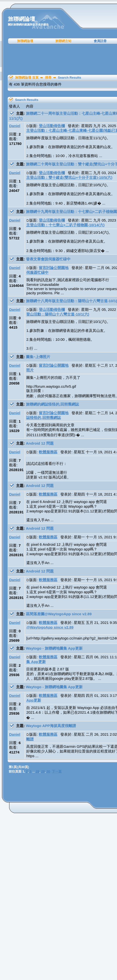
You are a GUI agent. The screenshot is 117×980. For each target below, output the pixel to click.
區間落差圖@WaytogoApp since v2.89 (59, 614)
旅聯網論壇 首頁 (27, 78)
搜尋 (48, 78)
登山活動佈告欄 (52, 126)
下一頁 (57, 771)
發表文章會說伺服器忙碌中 (48, 259)
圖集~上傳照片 (38, 357)
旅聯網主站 (63, 41)
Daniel (15, 126)
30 (48, 771)
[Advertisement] (60, 59)
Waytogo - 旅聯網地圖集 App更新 (54, 648)
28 (38, 771)
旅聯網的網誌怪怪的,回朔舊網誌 (52, 404)
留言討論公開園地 (54, 268)
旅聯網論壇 (25, 41)
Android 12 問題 (40, 443)
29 (43, 771)
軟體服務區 (48, 452)
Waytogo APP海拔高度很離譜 (51, 726)
